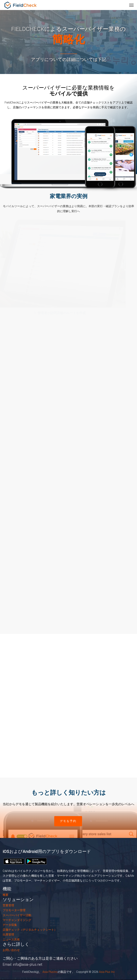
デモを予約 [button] (68, 821)
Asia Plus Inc (107, 972)
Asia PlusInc (50, 972)
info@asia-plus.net (28, 964)
